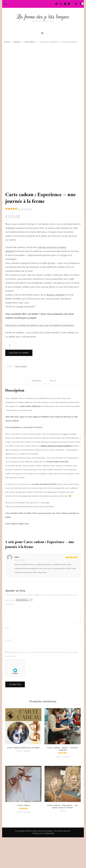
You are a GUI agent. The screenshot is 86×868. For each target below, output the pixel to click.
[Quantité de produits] (11, 376)
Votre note (10, 631)
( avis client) (25, 240)
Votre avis (10, 635)
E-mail (9, 671)
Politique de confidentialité (43, 864)
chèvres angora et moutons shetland (56, 477)
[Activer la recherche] (76, 4)
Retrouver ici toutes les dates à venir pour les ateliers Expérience (40, 356)
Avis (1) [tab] (53, 411)
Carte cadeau (21, 397)
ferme (11, 259)
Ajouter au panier (19, 383)
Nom (8, 659)
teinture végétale (56, 325)
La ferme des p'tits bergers (43, 17)
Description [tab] (37, 411)
